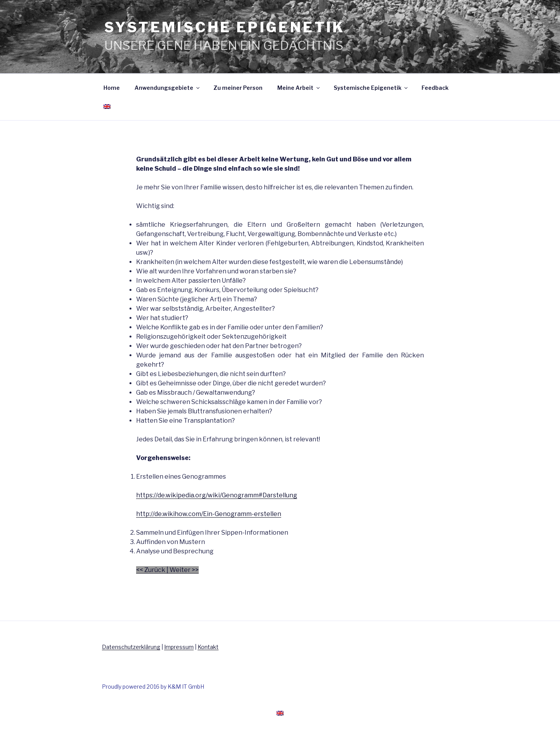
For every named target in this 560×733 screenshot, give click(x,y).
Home (112, 88)
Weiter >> (184, 570)
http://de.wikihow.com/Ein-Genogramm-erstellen (209, 514)
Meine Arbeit (299, 88)
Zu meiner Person (238, 88)
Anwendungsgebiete (168, 88)
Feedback (435, 88)
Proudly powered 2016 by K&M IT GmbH (153, 687)
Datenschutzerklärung (131, 647)
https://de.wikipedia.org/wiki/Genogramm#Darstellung (217, 495)
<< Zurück (151, 570)
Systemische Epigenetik (371, 88)
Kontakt (208, 647)
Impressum (179, 647)
